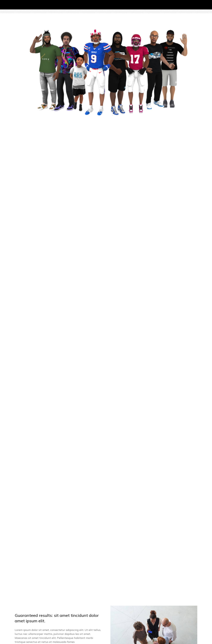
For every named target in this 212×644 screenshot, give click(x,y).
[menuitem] (193, 13)
